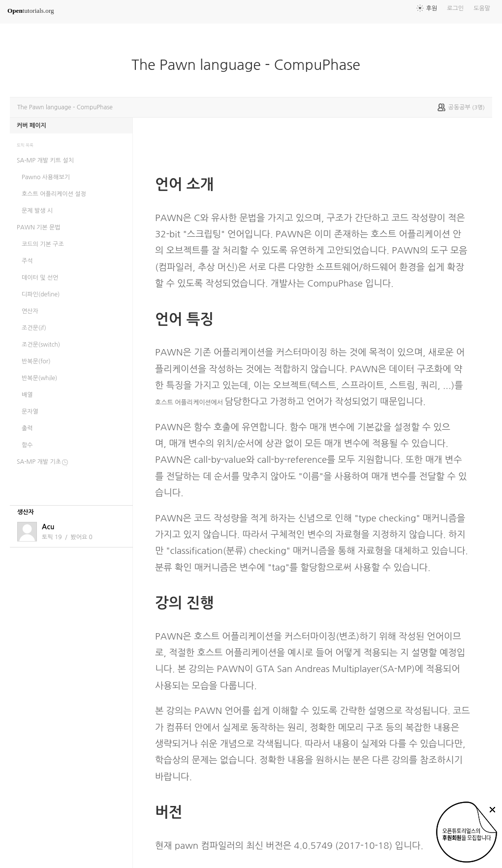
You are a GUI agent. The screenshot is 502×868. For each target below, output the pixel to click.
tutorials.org (31, 11)
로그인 (455, 8)
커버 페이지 (31, 126)
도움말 (482, 8)
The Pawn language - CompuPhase (250, 65)
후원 (432, 8)
